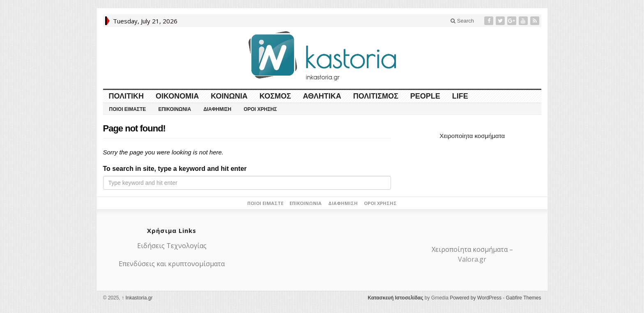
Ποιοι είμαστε (128, 109)
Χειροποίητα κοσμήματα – (472, 249)
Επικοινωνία (175, 109)
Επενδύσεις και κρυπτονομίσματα (172, 264)
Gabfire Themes (524, 298)
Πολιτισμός (376, 96)
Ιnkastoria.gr (137, 298)
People (425, 96)
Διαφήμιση (217, 109)
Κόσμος (275, 96)
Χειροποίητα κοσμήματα (472, 136)
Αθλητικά (322, 96)
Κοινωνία (229, 96)
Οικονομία (177, 96)
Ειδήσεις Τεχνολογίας (172, 246)
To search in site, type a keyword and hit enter (175, 169)
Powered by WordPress (476, 298)
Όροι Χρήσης (260, 109)
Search (462, 21)
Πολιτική (126, 96)
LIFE (460, 96)
